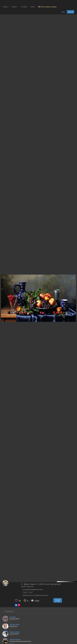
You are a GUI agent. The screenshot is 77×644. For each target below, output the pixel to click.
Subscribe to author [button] (58, 600)
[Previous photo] (2, 289)
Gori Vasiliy (13, 617)
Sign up (70, 12)
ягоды (31, 592)
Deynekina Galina (14, 624)
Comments (9, 612)
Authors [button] (15, 7)
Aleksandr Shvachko (15, 639)
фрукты (25, 592)
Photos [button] (6, 7)
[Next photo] (75, 289)
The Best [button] (24, 7)
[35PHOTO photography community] (11, 3)
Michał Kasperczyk (15, 632)
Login (63, 12)
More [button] (33, 7)
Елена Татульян (27, 587)
